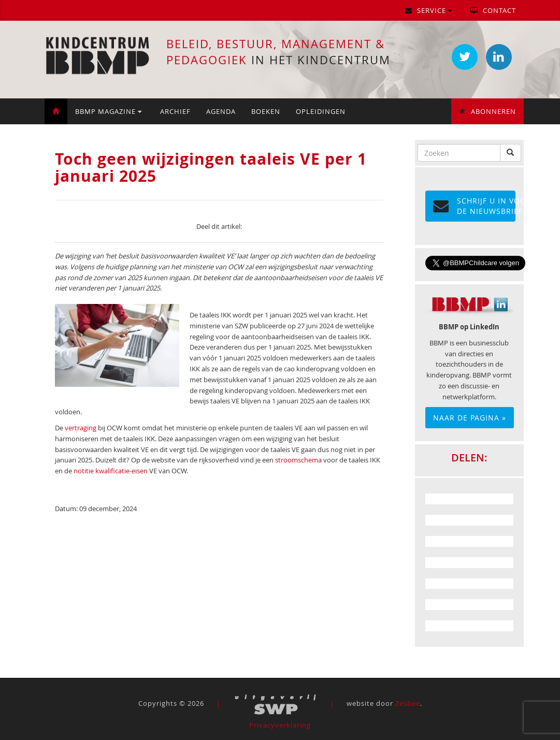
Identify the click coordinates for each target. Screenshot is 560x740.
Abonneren (487, 111)
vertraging (81, 428)
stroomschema (298, 460)
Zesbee (408, 704)
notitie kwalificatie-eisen (111, 471)
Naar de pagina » (470, 418)
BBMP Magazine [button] (109, 111)
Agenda (221, 111)
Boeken (266, 111)
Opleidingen (321, 111)
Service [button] (429, 10)
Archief (175, 111)
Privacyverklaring (280, 725)
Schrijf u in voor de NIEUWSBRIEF (474, 206)
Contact (493, 10)
